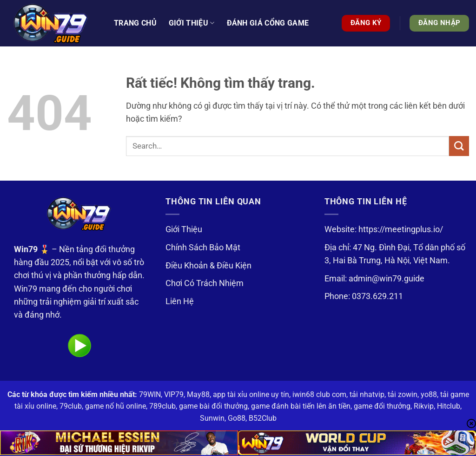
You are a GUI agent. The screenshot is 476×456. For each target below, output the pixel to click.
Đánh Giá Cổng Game (268, 23)
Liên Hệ (180, 301)
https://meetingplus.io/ (401, 229)
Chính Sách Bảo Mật (203, 248)
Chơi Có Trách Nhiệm (205, 283)
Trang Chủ (135, 23)
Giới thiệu (192, 23)
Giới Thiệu (184, 229)
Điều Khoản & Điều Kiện (208, 266)
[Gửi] (459, 146)
